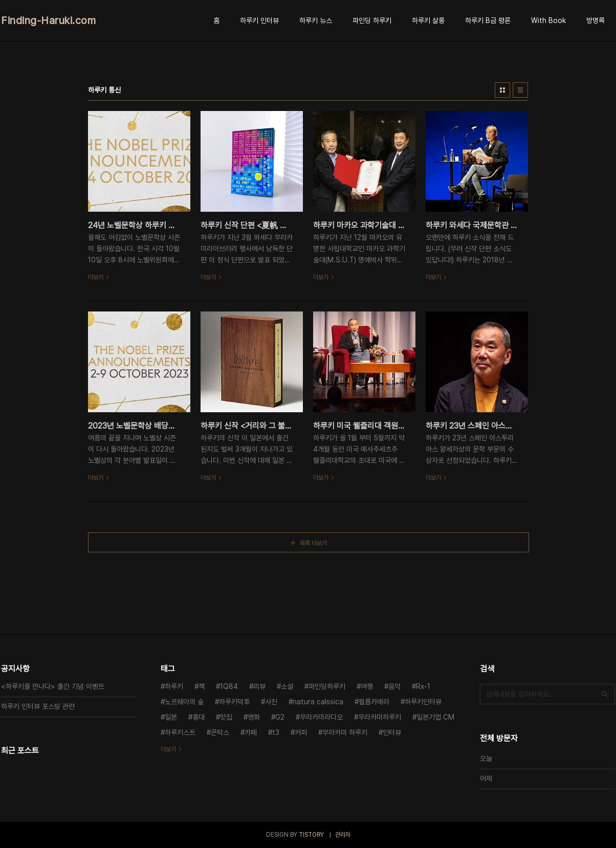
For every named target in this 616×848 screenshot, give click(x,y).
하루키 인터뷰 (259, 20)
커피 (301, 732)
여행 (367, 686)
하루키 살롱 (428, 20)
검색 (605, 694)
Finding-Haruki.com (48, 20)
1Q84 (229, 686)
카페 (251, 732)
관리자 (343, 835)
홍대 (199, 717)
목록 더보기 (313, 543)
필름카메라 (374, 702)
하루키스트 (180, 732)
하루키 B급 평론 (488, 20)
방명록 (596, 20)
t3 (276, 732)
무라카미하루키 (380, 717)
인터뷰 (392, 732)
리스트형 (520, 90)
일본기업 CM (435, 717)
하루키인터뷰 (423, 702)
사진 (271, 702)
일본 (171, 717)
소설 (287, 686)
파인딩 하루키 (372, 20)
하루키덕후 (234, 702)
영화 (254, 717)
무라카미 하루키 (345, 732)
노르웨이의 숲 (184, 702)
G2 (280, 717)
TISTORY (311, 835)
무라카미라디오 (321, 717)
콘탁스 (220, 732)
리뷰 (259, 686)
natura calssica (318, 702)
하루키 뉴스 (316, 20)
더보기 (168, 749)
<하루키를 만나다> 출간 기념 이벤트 (53, 686)
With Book (548, 20)
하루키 (174, 686)
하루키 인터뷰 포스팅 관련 (38, 706)
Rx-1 (423, 686)
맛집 (226, 717)
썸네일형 (502, 90)
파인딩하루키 (327, 686)
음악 (394, 686)
